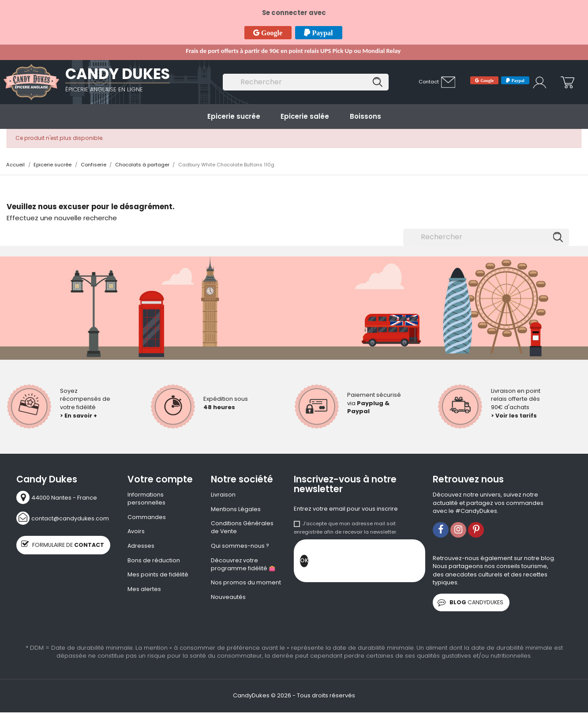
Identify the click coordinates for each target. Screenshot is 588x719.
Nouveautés (228, 600)
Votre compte (160, 479)
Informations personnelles (146, 499)
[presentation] (375, 563)
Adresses (141, 547)
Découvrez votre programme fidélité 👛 (243, 567)
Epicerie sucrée (234, 116)
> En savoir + (79, 416)
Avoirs (136, 533)
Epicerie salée (305, 116)
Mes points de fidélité (158, 577)
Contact (429, 82)
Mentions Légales (236, 510)
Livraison (223, 495)
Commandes (147, 518)
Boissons (365, 116)
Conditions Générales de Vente (242, 529)
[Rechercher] (306, 82)
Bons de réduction (154, 562)
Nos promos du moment (246, 585)
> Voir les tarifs (515, 416)
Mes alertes (144, 591)
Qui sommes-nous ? (240, 547)
